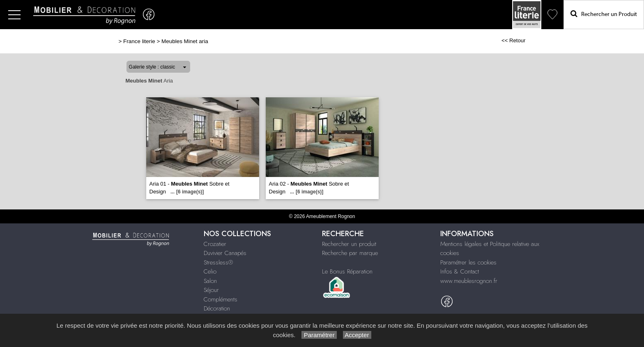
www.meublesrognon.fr (469, 281)
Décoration (217, 308)
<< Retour (514, 40)
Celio (210, 271)
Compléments (221, 299)
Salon (210, 281)
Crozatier (215, 244)
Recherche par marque (350, 253)
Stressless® (218, 262)
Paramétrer (319, 335)
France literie (139, 41)
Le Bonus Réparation (347, 271)
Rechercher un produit (349, 244)
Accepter (357, 335)
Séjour (211, 290)
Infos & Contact (460, 271)
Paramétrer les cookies (468, 262)
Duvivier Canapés (225, 253)
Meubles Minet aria (185, 41)
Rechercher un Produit (604, 14)
